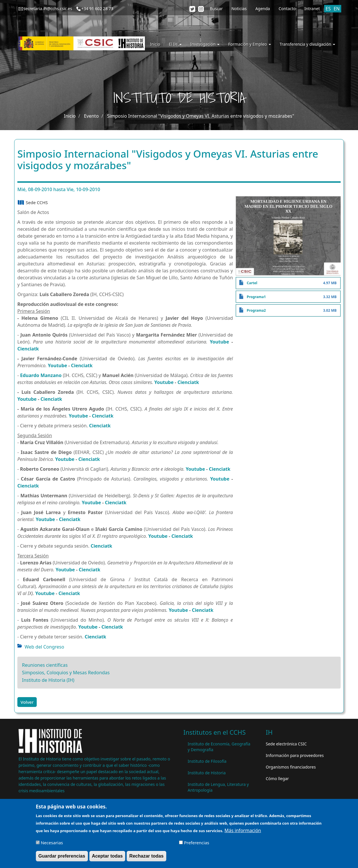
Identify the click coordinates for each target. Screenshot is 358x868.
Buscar (216, 9)
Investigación (205, 44)
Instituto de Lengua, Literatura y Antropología (218, 787)
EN (337, 9)
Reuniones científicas (45, 665)
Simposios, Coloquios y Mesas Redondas (66, 673)
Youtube (219, 342)
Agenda (263, 9)
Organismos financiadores (291, 767)
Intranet (312, 9)
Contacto (287, 9)
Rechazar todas (146, 856)
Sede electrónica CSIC (286, 744)
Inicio (155, 44)
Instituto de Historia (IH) (48, 680)
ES (328, 9)
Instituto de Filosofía (207, 761)
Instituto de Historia (207, 773)
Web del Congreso (44, 647)
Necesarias (52, 843)
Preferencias (196, 843)
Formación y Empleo (249, 44)
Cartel (252, 283)
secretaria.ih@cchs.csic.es (48, 9)
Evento (91, 116)
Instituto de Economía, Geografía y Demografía (219, 747)
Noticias (239, 9)
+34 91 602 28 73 (97, 9)
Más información (243, 831)
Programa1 (256, 297)
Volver (27, 702)
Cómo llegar (277, 779)
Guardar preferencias (62, 856)
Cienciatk (28, 349)
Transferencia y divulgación (307, 44)
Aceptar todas (107, 856)
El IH (175, 44)
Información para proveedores (295, 755)
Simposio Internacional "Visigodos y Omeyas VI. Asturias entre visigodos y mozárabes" (201, 116)
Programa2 (256, 310)
